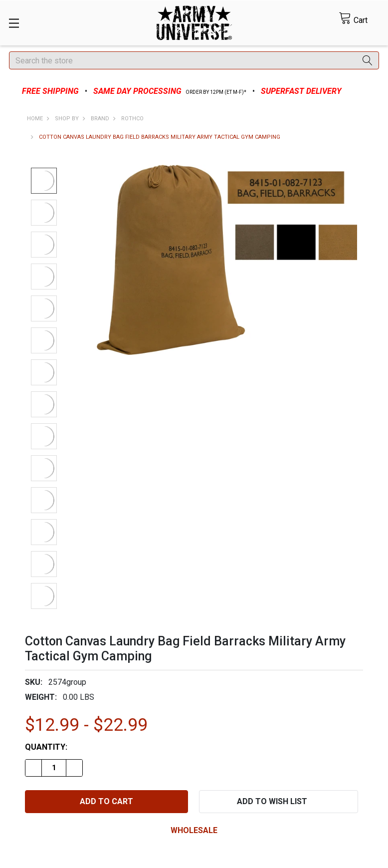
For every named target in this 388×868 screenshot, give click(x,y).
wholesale (194, 830)
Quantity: (46, 747)
